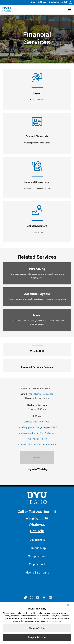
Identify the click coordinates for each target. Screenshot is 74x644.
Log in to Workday (37, 469)
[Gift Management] (37, 210)
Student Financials (37, 136)
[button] (68, 605)
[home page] (7, 9)
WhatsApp (37, 524)
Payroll (37, 93)
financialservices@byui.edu (41, 394)
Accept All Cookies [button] (37, 637)
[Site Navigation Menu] (70, 10)
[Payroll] (37, 78)
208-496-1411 (46, 511)
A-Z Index (42, 2)
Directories (54, 2)
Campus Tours (37, 556)
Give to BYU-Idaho (37, 572)
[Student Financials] (37, 121)
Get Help (37, 531)
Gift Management (37, 226)
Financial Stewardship (37, 182)
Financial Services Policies (37, 367)
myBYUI (66, 2)
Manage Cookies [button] (37, 628)
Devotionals (37, 540)
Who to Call (37, 351)
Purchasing (37, 269)
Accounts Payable (37, 294)
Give (33, 2)
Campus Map (37, 548)
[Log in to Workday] (37, 458)
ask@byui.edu (37, 518)
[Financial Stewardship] (37, 166)
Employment (37, 564)
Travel (37, 315)
